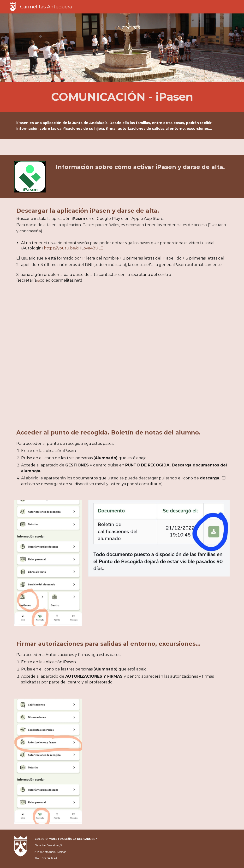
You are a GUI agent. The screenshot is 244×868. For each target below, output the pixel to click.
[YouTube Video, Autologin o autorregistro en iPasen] (122, 356)
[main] (122, 97)
